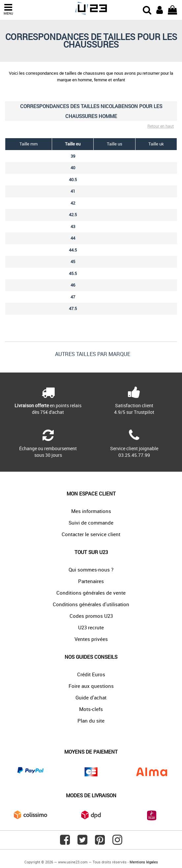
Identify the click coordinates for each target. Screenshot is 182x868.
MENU (8, 9)
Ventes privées (91, 639)
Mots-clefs (91, 709)
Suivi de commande (91, 523)
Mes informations (91, 511)
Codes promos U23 (91, 616)
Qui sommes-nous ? (91, 570)
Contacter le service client (91, 534)
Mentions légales (144, 862)
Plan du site (91, 721)
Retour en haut (161, 126)
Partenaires (91, 581)
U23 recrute (91, 627)
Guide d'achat (91, 697)
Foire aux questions (91, 686)
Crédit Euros (91, 674)
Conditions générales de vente (91, 593)
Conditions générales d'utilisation (91, 604)
